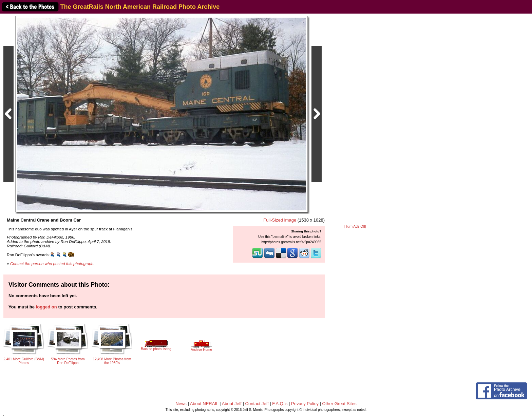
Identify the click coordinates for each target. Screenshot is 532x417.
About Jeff (232, 404)
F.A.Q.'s (280, 404)
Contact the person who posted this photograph (52, 263)
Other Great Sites (339, 404)
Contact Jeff (257, 404)
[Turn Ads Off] (355, 226)
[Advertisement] (355, 119)
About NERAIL (204, 404)
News (181, 404)
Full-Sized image (280, 220)
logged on (46, 307)
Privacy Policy (305, 404)
